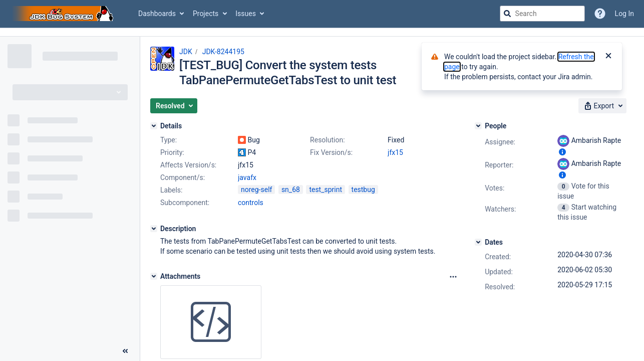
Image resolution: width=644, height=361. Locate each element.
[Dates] (478, 242)
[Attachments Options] (453, 277)
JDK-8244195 (223, 52)
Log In (624, 14)
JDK (186, 52)
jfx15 (395, 152)
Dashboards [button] (157, 14)
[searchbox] (542, 14)
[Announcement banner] (322, 32)
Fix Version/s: (331, 152)
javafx (247, 177)
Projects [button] (206, 14)
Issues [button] (246, 14)
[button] (174, 106)
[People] (478, 126)
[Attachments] (154, 276)
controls (251, 203)
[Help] (600, 14)
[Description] (154, 229)
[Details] (154, 126)
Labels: (171, 190)
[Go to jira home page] (64, 14)
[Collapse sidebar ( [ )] (125, 351)
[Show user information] (562, 152)
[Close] (608, 57)
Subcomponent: (185, 203)
